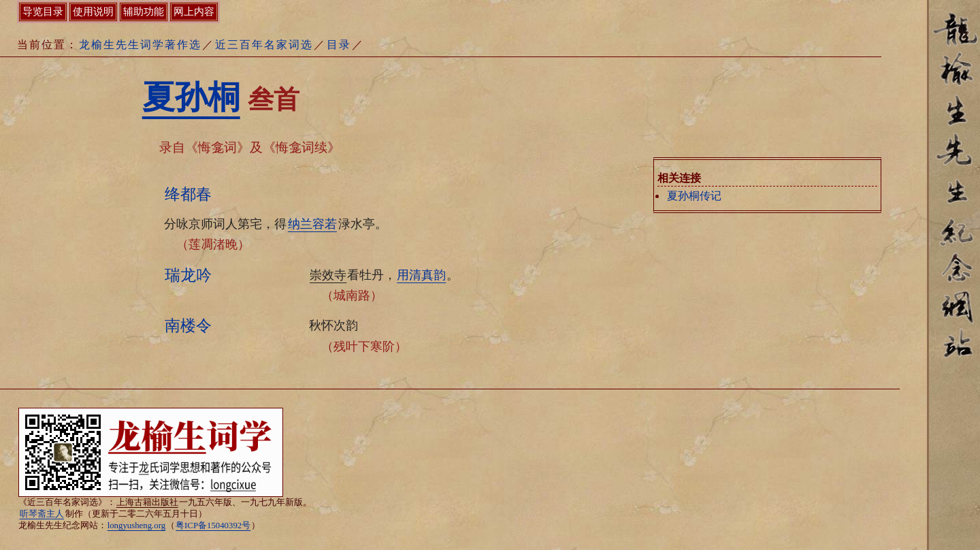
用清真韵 (421, 275)
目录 (339, 45)
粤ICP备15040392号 (213, 525)
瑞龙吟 (188, 275)
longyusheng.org (136, 525)
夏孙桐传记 (694, 196)
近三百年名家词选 (264, 45)
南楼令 (188, 325)
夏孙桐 (191, 97)
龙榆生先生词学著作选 (140, 45)
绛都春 (188, 194)
